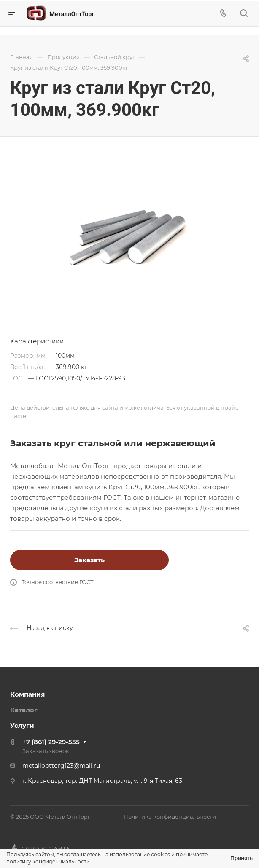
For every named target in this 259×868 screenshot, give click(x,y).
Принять (241, 858)
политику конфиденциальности (48, 861)
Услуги (22, 725)
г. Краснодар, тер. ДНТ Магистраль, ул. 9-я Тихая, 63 (102, 781)
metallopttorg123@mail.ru (61, 766)
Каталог (24, 710)
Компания (27, 694)
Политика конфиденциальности (170, 817)
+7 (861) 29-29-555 (51, 742)
